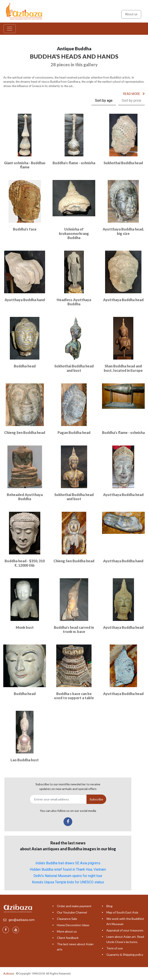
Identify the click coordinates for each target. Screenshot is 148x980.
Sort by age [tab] (104, 100)
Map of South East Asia (122, 912)
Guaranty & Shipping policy (125, 955)
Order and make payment (74, 906)
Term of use (115, 948)
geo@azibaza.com (22, 920)
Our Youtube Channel (72, 912)
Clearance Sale (67, 919)
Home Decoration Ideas (73, 925)
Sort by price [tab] (131, 100)
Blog (109, 906)
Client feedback (68, 938)
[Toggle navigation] (10, 29)
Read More (134, 94)
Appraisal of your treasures (125, 930)
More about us (67, 931)
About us (131, 14)
